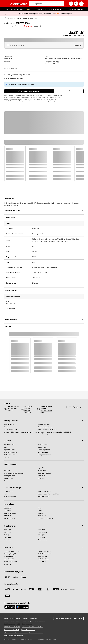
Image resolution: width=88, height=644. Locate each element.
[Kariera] (6, 481)
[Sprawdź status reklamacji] (46, 427)
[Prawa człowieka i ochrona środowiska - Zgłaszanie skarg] (21, 432)
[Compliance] (42, 476)
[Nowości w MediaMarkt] (11, 562)
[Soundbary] (8, 516)
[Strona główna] (6, 18)
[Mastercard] (40, 589)
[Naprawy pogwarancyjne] (11, 452)
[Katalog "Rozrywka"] (44, 497)
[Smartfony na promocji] (45, 491)
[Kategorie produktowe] (45, 455)
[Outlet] (6, 494)
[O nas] (6, 468)
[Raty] (6, 447)
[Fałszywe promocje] (40, 621)
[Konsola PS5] (8, 508)
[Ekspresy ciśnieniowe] (10, 513)
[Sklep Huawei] (42, 537)
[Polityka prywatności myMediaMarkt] (14, 636)
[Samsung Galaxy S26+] (45, 551)
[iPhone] (40, 508)
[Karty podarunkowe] (10, 455)
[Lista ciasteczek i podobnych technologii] (32, 627)
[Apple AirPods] (42, 516)
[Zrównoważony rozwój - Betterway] (14, 473)
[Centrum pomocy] (9, 424)
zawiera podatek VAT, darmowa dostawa (73, 35)
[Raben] (24, 577)
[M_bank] (56, 589)
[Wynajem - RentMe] (10, 450)
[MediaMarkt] (19, 4)
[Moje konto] (71, 4)
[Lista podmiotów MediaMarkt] (12, 630)
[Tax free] (7, 457)
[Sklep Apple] (8, 530)
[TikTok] (82, 407)
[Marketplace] (42, 478)
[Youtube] (71, 407)
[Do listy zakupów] (76, 4)
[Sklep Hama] (8, 537)
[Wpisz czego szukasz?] (31, 4)
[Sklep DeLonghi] (43, 532)
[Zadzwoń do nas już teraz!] (14, 409)
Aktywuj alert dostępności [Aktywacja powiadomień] (29, 91)
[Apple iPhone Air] (43, 556)
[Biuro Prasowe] (42, 471)
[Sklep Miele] (8, 540)
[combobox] (48, 4)
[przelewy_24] (7, 589)
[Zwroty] (6, 427)
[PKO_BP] (48, 589)
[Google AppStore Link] (22, 607)
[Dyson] (40, 511)
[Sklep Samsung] (43, 540)
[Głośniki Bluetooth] (10, 518)
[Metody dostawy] (9, 445)
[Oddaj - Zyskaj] (42, 447)
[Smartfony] (41, 513)
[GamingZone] (42, 562)
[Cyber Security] (9, 478)
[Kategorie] (6, 4)
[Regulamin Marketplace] (27, 621)
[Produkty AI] (8, 564)
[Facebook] (67, 407)
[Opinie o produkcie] (28, 26)
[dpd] (7, 577)
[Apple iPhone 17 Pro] (10, 556)
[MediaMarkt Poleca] (44, 559)
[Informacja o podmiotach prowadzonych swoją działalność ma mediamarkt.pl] (55, 433)
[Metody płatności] (43, 445)
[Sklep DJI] (7, 535)
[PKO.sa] (72, 589)
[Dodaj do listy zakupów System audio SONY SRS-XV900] (82, 19)
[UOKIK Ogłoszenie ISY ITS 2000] (12, 627)
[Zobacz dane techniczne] (11, 68)
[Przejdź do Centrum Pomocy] (48, 412)
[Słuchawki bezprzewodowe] (46, 518)
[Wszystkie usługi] (43, 452)
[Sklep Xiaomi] (42, 530)
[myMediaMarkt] (42, 468)
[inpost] (15, 577)
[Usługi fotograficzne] (44, 450)
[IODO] (18, 624)
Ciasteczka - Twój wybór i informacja (68, 618)
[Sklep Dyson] (42, 535)
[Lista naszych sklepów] (45, 473)
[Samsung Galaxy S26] (10, 554)
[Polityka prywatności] (10, 624)
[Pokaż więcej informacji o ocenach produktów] (40, 26)
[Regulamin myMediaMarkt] (30, 618)
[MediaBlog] (7, 471)
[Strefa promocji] (9, 491)
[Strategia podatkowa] (10, 476)
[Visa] (32, 589)
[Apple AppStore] (10, 607)
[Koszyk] (81, 4)
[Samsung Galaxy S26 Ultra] (12, 551)
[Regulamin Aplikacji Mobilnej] (12, 621)
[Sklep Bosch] (8, 532)
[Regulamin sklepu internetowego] (48, 430)
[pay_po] (15, 589)
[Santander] (7, 596)
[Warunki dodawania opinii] (28, 630)
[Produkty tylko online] (10, 497)
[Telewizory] (7, 511)
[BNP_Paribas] (24, 589)
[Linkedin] (78, 407)
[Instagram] (74, 407)
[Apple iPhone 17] (9, 559)
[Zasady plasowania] (27, 624)
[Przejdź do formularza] (30, 412)
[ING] (64, 589)
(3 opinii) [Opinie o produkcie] (36, 26)
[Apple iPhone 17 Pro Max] (45, 554)
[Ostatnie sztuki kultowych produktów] (49, 494)
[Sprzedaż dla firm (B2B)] (11, 430)
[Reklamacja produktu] (44, 424)
